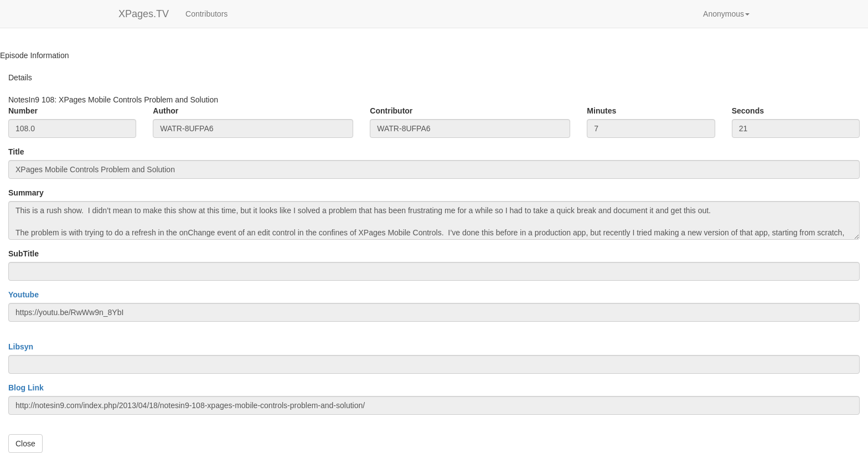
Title (16, 152)
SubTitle (24, 254)
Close (25, 444)
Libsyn (21, 347)
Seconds (748, 111)
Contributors (206, 14)
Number (23, 111)
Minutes (601, 111)
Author (166, 111)
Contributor (391, 111)
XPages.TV (144, 14)
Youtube (24, 295)
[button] (726, 14)
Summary (26, 193)
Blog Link (26, 388)
